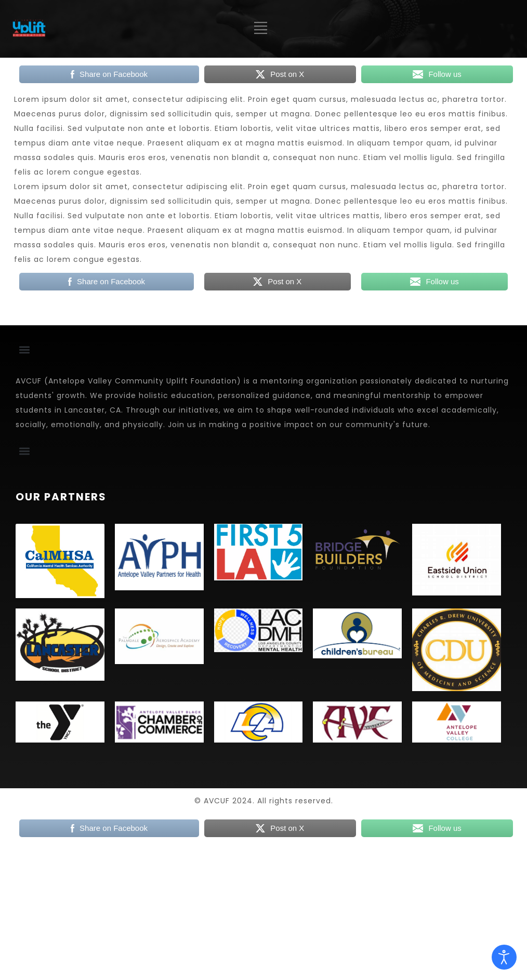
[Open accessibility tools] (504, 957)
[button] (24, 349)
